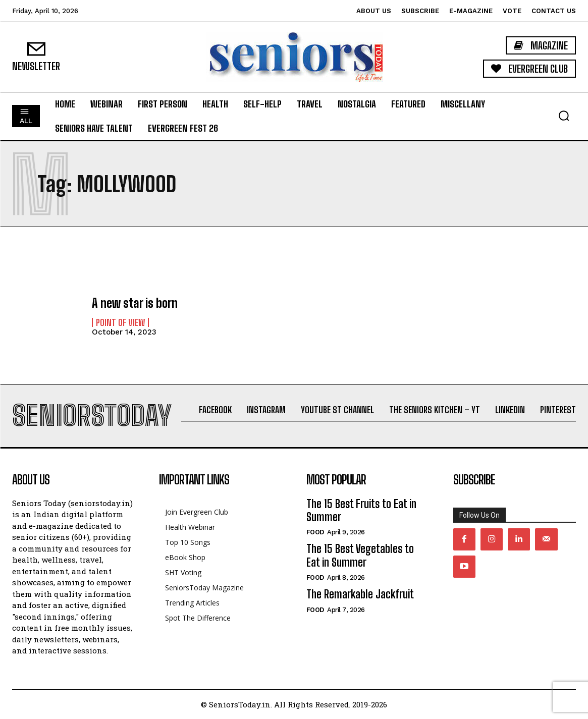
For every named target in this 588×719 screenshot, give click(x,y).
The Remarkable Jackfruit (360, 594)
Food (315, 532)
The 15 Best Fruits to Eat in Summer (361, 510)
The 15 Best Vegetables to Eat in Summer (360, 555)
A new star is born (135, 303)
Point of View (120, 322)
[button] (564, 116)
